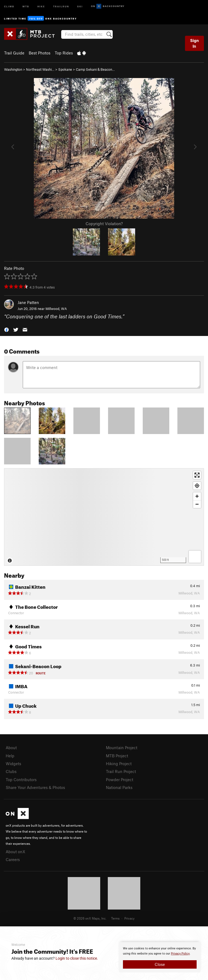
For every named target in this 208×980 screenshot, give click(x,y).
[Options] (195, 557)
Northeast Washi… (40, 69)
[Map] (104, 517)
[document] (160, 957)
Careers (13, 859)
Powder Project (120, 780)
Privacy (129, 918)
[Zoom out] (197, 504)
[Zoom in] (197, 496)
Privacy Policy (180, 954)
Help (10, 756)
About (11, 748)
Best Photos (40, 53)
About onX (15, 852)
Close (160, 964)
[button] (6, 329)
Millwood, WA (56, 309)
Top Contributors (21, 780)
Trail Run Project (121, 771)
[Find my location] (197, 486)
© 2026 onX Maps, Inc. (90, 918)
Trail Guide (14, 53)
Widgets (13, 764)
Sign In (194, 43)
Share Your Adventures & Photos (35, 787)
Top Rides (64, 53)
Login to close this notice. (77, 958)
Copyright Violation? (104, 224)
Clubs (11, 771)
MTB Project (117, 756)
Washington (13, 69)
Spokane (65, 69)
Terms (115, 918)
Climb (9, 6)
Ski (80, 6)
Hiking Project (119, 764)
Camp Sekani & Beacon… (95, 69)
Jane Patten (28, 302)
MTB (26, 6)
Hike (41, 6)
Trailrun (61, 6)
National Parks (119, 787)
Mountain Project (122, 748)
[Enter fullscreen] (197, 475)
